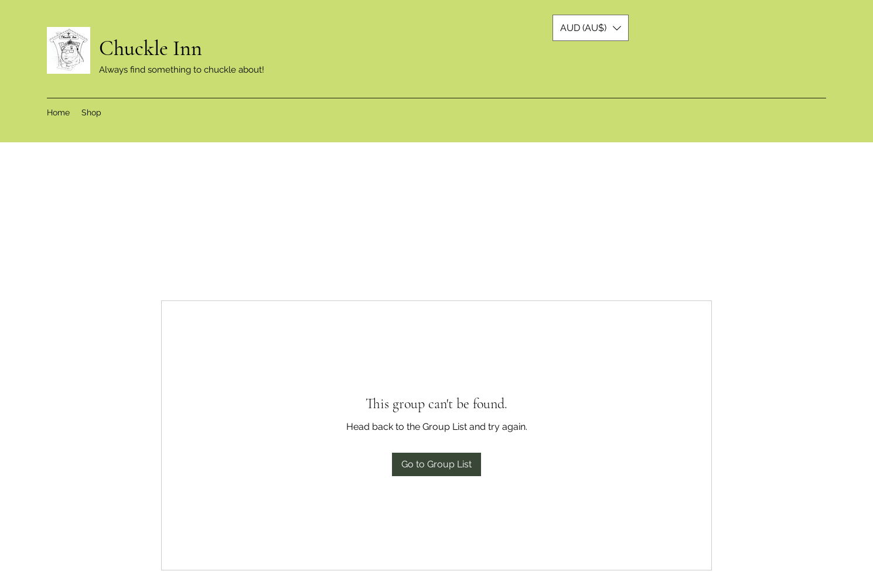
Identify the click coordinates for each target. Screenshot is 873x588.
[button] (591, 28)
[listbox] (591, 28)
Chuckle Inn (153, 48)
